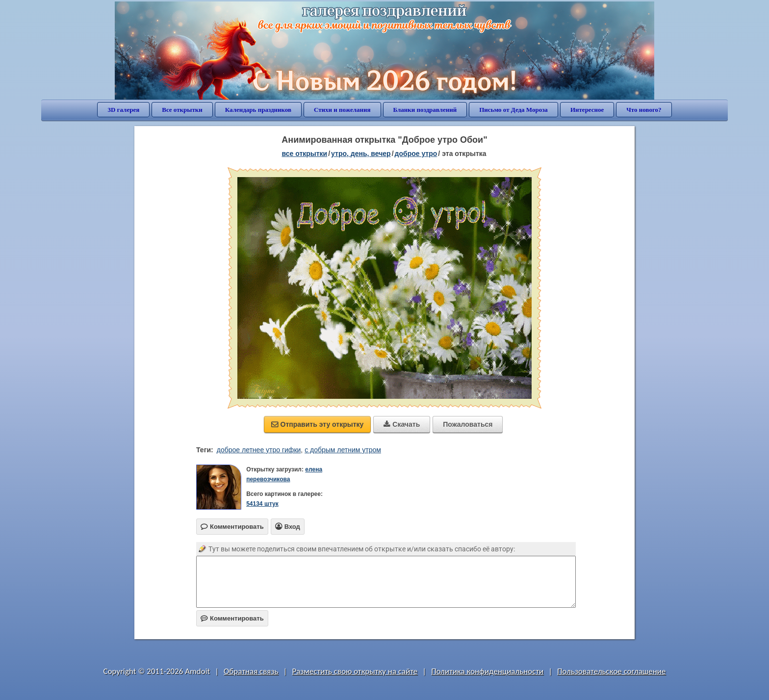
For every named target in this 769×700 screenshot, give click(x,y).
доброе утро (416, 154)
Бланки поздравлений (425, 110)
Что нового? (644, 110)
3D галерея (123, 110)
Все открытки (182, 110)
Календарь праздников (258, 110)
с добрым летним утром (343, 450)
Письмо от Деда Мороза (513, 110)
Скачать (402, 424)
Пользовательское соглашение (611, 671)
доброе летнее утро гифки (259, 450)
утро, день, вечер (361, 154)
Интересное (587, 110)
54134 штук (262, 504)
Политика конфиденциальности (487, 671)
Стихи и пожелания (342, 110)
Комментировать (232, 618)
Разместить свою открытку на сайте (355, 671)
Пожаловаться (468, 424)
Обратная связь (251, 671)
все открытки (304, 154)
